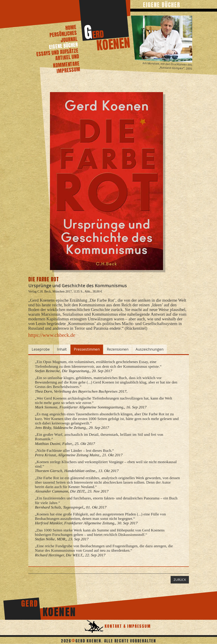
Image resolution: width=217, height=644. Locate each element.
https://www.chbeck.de (52, 335)
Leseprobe (41, 349)
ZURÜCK (180, 580)
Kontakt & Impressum (127, 626)
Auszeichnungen (150, 349)
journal (69, 39)
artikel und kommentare (66, 61)
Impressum (68, 70)
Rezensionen (118, 349)
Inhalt (62, 349)
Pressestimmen (87, 349)
